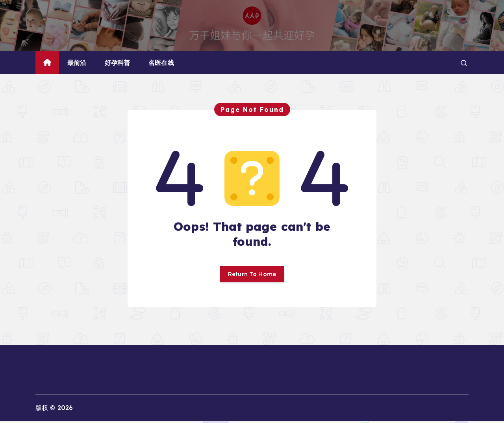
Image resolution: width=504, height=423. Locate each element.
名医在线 (161, 63)
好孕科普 (118, 63)
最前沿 (77, 63)
